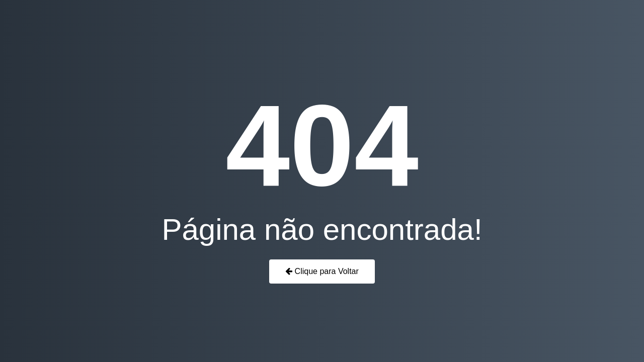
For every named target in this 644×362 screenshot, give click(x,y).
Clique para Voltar (322, 271)
